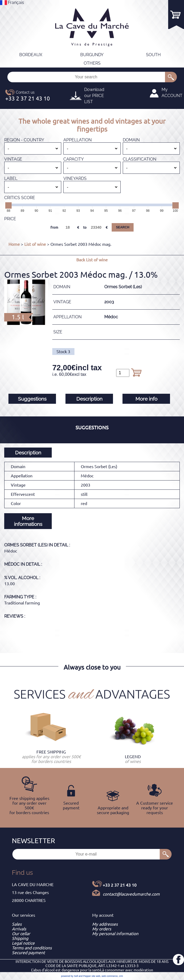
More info (146, 399)
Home (14, 244)
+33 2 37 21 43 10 (120, 885)
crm (121, 976)
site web (96, 976)
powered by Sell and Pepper (76, 976)
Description (89, 399)
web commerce (110, 976)
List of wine (35, 244)
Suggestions (32, 399)
